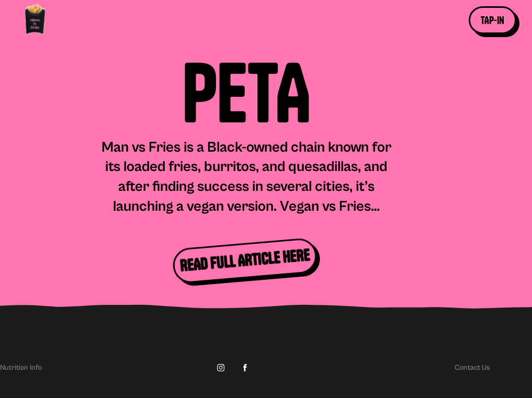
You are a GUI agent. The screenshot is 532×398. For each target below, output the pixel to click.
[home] (46, 20)
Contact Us (472, 368)
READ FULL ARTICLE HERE (245, 260)
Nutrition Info (21, 368)
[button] (493, 20)
